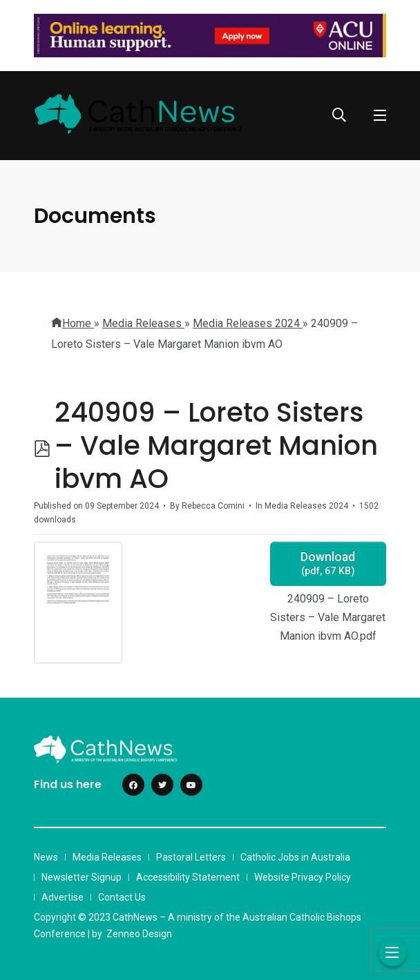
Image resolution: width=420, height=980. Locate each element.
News (46, 857)
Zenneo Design (139, 934)
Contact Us (122, 897)
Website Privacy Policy (303, 877)
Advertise (63, 897)
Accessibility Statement (188, 877)
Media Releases (107, 857)
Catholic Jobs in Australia (295, 857)
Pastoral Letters (191, 857)
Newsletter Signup (82, 877)
